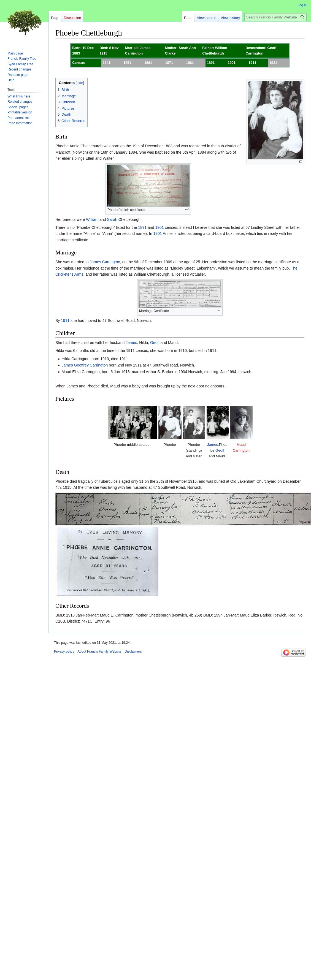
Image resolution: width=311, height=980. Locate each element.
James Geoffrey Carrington (85, 365)
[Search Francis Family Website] (275, 17)
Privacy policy (64, 651)
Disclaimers (133, 651)
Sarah (112, 219)
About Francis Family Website (99, 651)
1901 (160, 227)
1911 (65, 321)
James (131, 343)
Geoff (155, 343)
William (92, 219)
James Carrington (105, 262)
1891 (142, 227)
